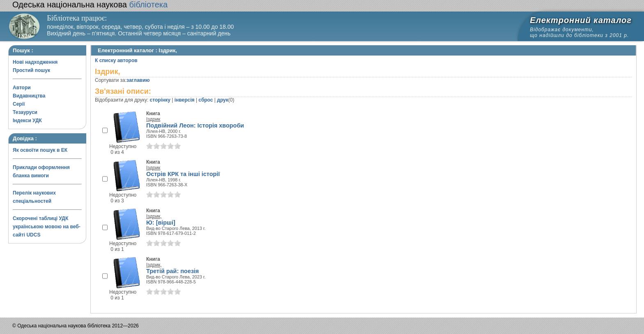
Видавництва (29, 96)
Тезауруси (25, 112)
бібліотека (90, 5)
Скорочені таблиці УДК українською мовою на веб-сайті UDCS (47, 227)
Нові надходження (35, 62)
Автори (22, 88)
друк (222, 100)
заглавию (138, 80)
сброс (206, 100)
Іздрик (153, 119)
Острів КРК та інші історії (183, 174)
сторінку (160, 100)
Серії (19, 104)
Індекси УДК (27, 121)
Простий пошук (31, 70)
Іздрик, (154, 216)
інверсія (185, 100)
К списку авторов (116, 60)
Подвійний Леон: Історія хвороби (195, 125)
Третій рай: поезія (172, 271)
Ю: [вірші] (161, 223)
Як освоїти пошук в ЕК (40, 150)
